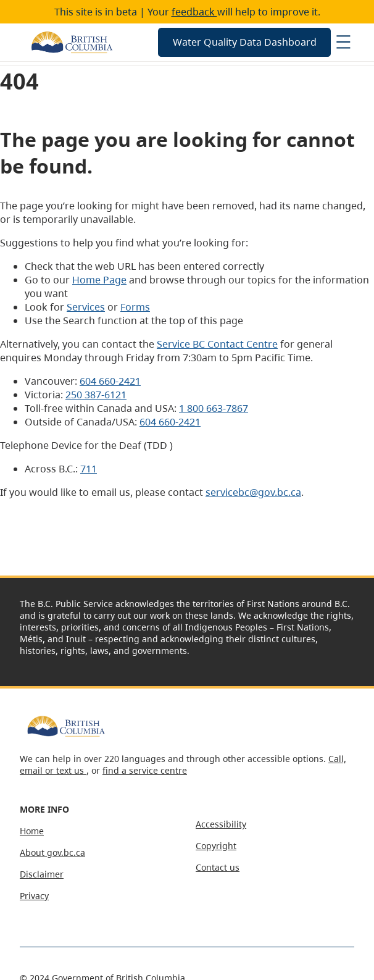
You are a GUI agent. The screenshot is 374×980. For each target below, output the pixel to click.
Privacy (34, 896)
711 (89, 469)
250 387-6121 (96, 395)
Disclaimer (42, 874)
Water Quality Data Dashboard (245, 42)
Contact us (218, 867)
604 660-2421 (110, 381)
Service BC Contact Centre (217, 344)
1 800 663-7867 (214, 408)
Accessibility (221, 824)
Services (86, 307)
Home (32, 831)
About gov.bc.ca (52, 852)
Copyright (216, 846)
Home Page (99, 280)
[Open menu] (343, 42)
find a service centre (145, 770)
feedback (194, 12)
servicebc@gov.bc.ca (253, 492)
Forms (135, 307)
